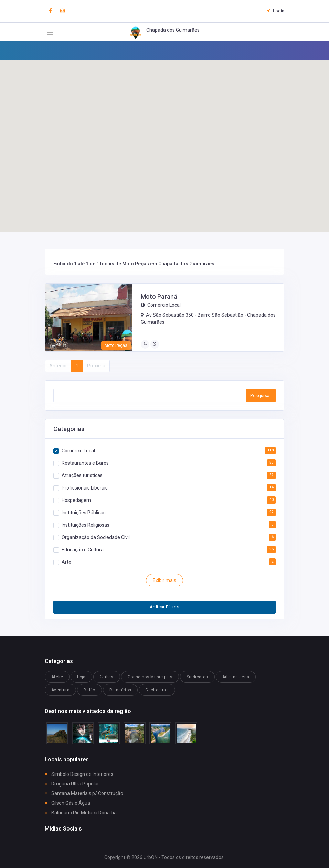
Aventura (60, 690)
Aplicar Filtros (164, 607)
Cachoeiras (157, 690)
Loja (81, 677)
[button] (220, 152)
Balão (89, 690)
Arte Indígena (236, 677)
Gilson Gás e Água (67, 803)
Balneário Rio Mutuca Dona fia (81, 813)
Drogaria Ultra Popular (72, 784)
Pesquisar (261, 395)
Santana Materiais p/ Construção (84, 793)
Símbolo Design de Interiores (79, 774)
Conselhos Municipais (150, 677)
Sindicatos (197, 677)
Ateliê (57, 677)
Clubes (107, 677)
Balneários (120, 690)
